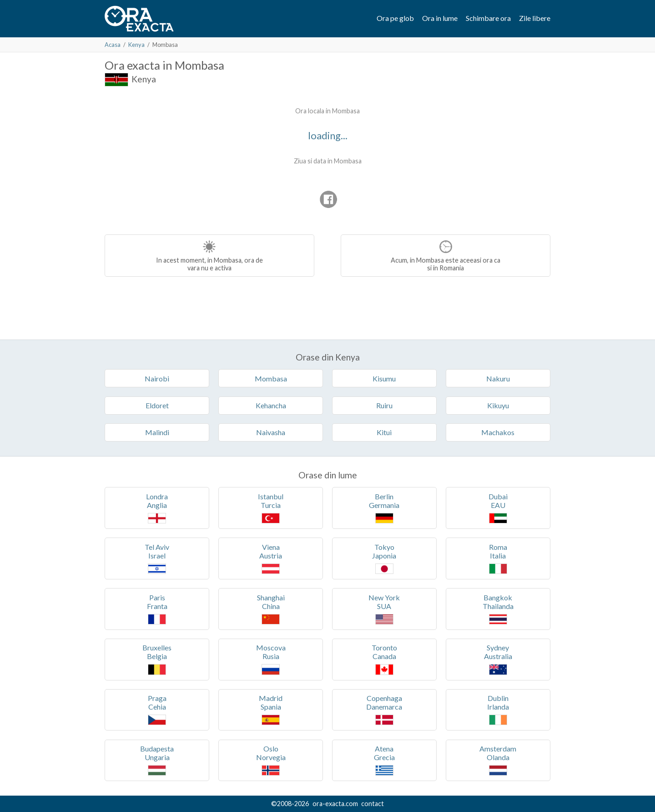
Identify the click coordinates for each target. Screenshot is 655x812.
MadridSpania (271, 709)
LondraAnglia (157, 508)
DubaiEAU (498, 508)
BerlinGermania (384, 508)
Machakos (498, 432)
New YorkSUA (384, 609)
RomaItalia (498, 558)
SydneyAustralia (498, 659)
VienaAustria (271, 558)
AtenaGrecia (384, 760)
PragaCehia (157, 709)
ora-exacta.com (335, 804)
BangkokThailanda (498, 609)
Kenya (136, 45)
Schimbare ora (488, 18)
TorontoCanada (384, 659)
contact (373, 804)
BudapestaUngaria (157, 760)
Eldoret (157, 405)
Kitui (384, 432)
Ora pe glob (395, 18)
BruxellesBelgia (157, 659)
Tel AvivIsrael (157, 558)
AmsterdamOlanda (498, 760)
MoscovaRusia (271, 659)
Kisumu (384, 378)
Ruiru (384, 405)
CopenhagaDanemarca (384, 709)
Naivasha (271, 432)
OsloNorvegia (271, 760)
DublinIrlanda (498, 709)
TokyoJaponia (384, 558)
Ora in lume (440, 18)
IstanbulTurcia (271, 508)
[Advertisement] (181, 159)
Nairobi (157, 378)
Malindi (157, 432)
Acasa (113, 45)
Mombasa (271, 378)
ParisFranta (157, 609)
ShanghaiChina (271, 609)
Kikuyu (498, 405)
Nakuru (498, 378)
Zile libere (535, 18)
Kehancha (271, 405)
